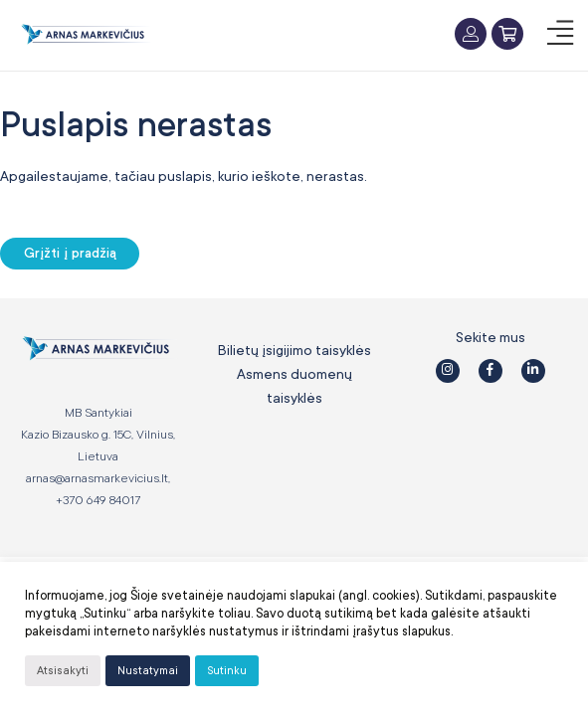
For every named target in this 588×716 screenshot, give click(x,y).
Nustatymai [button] (148, 671)
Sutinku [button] (227, 671)
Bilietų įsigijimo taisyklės (294, 350)
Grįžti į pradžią (70, 253)
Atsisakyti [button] (63, 671)
